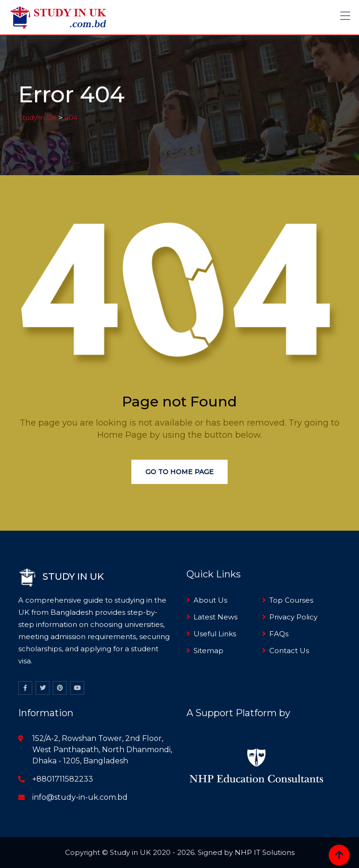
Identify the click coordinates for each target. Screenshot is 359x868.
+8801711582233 (63, 779)
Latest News (215, 617)
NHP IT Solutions (265, 852)
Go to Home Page (179, 472)
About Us (210, 600)
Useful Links (215, 634)
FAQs (279, 634)
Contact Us (289, 651)
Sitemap (208, 651)
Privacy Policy (293, 617)
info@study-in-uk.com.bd (80, 797)
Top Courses (291, 600)
